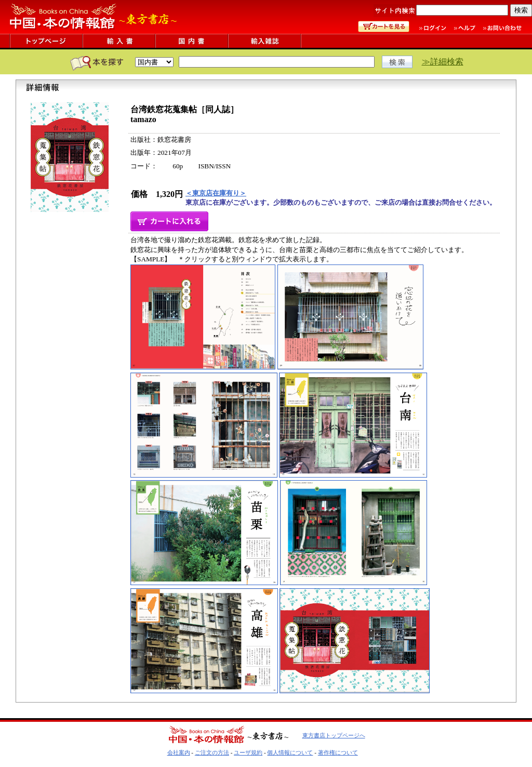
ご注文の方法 (212, 752)
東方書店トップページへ (334, 735)
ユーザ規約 (248, 752)
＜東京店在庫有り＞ (216, 193)
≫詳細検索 (443, 62)
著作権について (338, 752)
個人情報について (290, 752)
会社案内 (179, 752)
